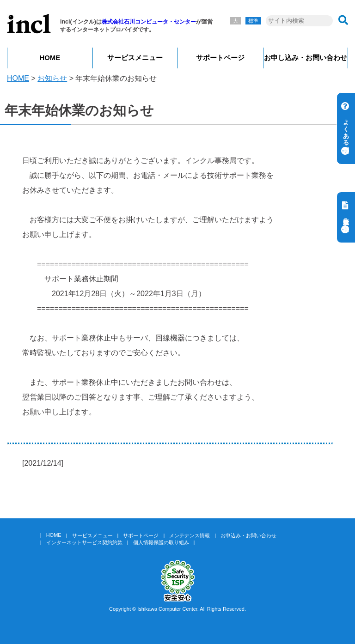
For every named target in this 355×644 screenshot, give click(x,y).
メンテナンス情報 (190, 535)
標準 (253, 21)
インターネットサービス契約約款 (84, 542)
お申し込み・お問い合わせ (306, 58)
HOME (50, 58)
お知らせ (52, 78)
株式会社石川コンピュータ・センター (149, 22)
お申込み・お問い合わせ (248, 535)
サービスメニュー (135, 58)
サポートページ (220, 58)
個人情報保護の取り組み (161, 542)
